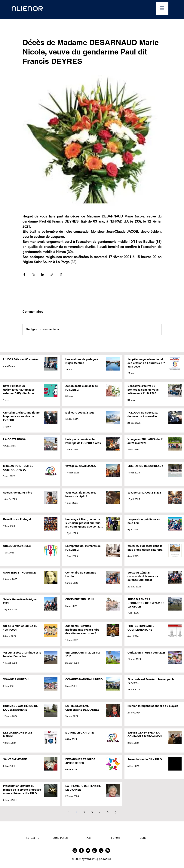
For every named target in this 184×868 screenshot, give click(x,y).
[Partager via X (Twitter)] (34, 274)
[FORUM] (116, 838)
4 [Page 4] (100, 812)
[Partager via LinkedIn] (43, 274)
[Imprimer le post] (61, 274)
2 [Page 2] (84, 812)
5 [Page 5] (108, 812)
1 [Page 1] (76, 812)
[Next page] (116, 812)
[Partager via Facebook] (24, 274)
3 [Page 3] (92, 812)
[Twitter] (88, 850)
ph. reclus (105, 859)
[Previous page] (68, 812)
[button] (162, 8)
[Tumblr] (101, 850)
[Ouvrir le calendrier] (116, 8)
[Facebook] (81, 850)
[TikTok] (95, 850)
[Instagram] (75, 850)
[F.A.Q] (88, 838)
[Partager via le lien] (52, 274)
